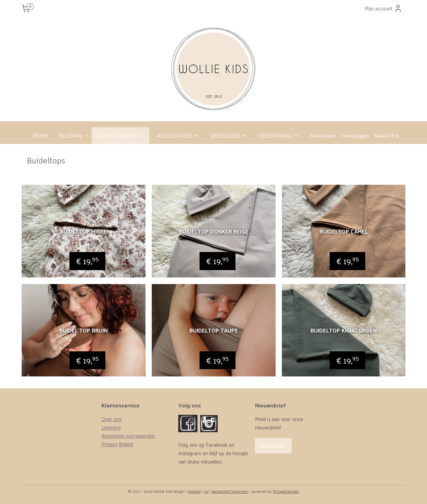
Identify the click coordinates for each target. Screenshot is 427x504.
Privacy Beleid (117, 444)
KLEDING (74, 135)
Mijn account (383, 8)
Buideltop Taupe (213, 330)
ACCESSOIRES (178, 135)
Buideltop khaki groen (344, 330)
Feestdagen (355, 135)
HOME (41, 135)
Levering (111, 427)
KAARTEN (387, 135)
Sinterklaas (323, 135)
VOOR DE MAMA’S (121, 135)
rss (206, 491)
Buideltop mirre (83, 231)
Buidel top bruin (84, 330)
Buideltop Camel (344, 231)
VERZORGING (278, 135)
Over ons (112, 419)
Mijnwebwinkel (286, 491)
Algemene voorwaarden (128, 436)
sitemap (194, 491)
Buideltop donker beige (213, 231)
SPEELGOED (229, 135)
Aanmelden (273, 446)
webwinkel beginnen (230, 491)
